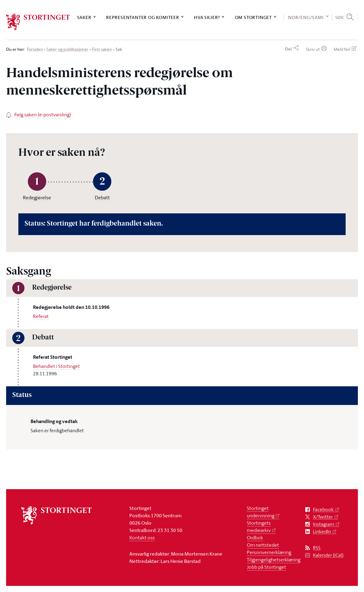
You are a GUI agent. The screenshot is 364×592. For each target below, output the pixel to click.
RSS (317, 548)
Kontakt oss (142, 538)
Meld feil (342, 49)
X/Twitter (323, 517)
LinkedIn (322, 532)
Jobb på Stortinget (266, 567)
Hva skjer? (207, 17)
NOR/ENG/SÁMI (306, 17)
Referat (41, 316)
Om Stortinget (253, 17)
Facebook (323, 510)
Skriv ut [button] (313, 49)
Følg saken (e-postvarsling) (43, 114)
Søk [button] (340, 17)
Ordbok (255, 538)
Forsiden (35, 49)
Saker (84, 17)
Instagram (323, 524)
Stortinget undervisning (261, 512)
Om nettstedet (263, 545)
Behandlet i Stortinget (56, 366)
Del (288, 49)
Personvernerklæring (269, 552)
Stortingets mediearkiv (259, 526)
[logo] (38, 22)
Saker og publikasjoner (67, 49)
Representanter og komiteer (143, 17)
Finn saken (102, 49)
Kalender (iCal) (328, 555)
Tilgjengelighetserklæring (274, 560)
